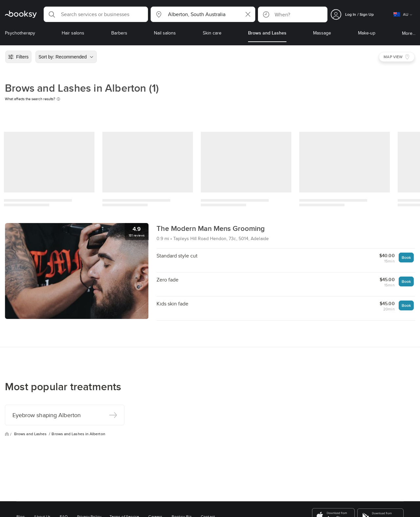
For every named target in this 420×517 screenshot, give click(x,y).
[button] (96, 14)
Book (406, 257)
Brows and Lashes (31, 434)
